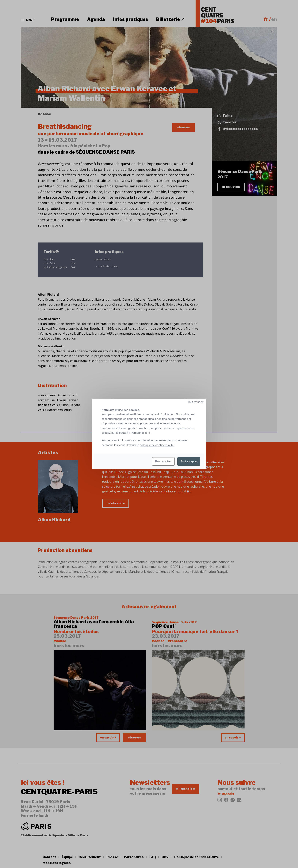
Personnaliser (163, 461)
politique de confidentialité (157, 445)
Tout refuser (195, 402)
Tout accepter (189, 461)
